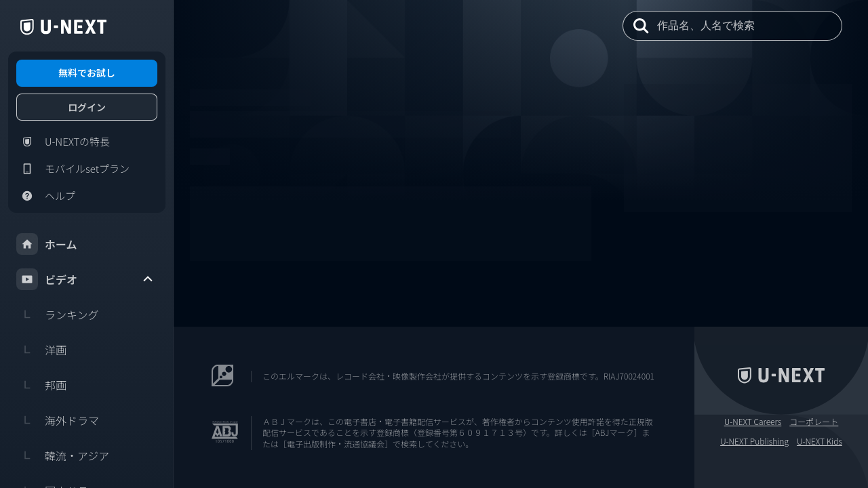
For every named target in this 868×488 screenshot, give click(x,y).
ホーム (47, 244)
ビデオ (85, 279)
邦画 (41, 385)
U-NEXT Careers (753, 422)
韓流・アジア (63, 455)
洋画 (41, 350)
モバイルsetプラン (73, 169)
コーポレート (814, 422)
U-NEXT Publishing (754, 441)
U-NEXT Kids (820, 441)
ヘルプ (46, 196)
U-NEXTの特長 (63, 142)
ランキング (58, 314)
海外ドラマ (58, 420)
